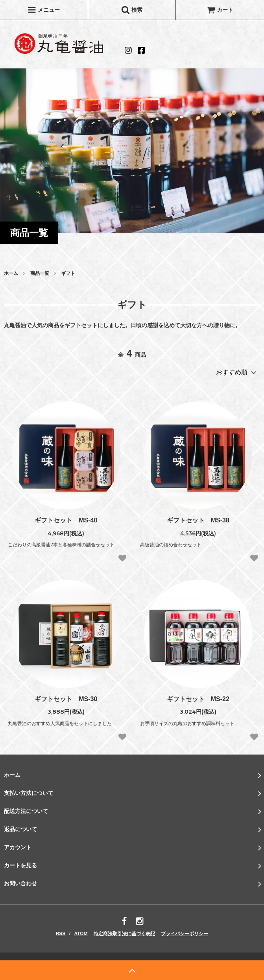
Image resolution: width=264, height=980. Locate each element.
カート (220, 10)
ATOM (81, 934)
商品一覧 (40, 273)
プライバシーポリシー (185, 934)
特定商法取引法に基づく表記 (124, 934)
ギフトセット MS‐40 (66, 520)
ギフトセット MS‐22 (198, 699)
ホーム (11, 273)
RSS (61, 934)
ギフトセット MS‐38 (198, 520)
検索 (132, 10)
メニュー (44, 10)
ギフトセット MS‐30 (66, 699)
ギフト (68, 273)
